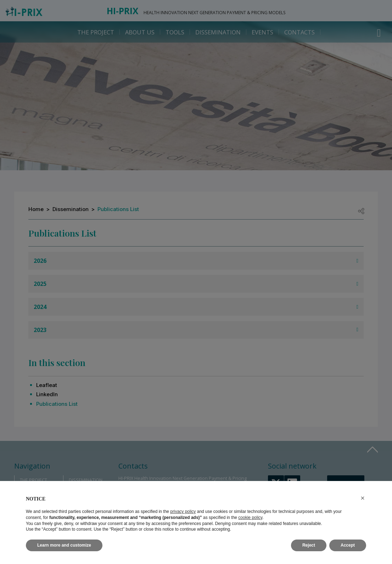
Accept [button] (348, 545)
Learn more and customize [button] (64, 545)
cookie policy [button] (250, 518)
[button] (363, 498)
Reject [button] (309, 545)
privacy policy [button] (183, 512)
